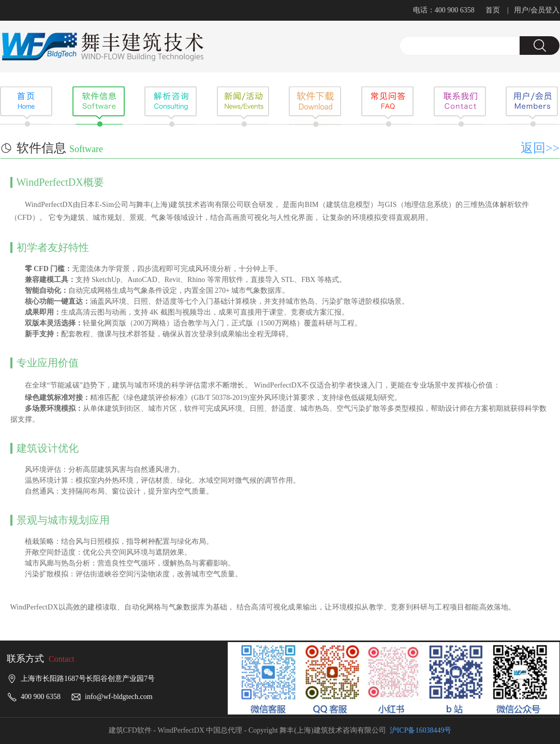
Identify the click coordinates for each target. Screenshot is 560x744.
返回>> (540, 148)
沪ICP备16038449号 (421, 730)
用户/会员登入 (537, 10)
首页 (493, 10)
